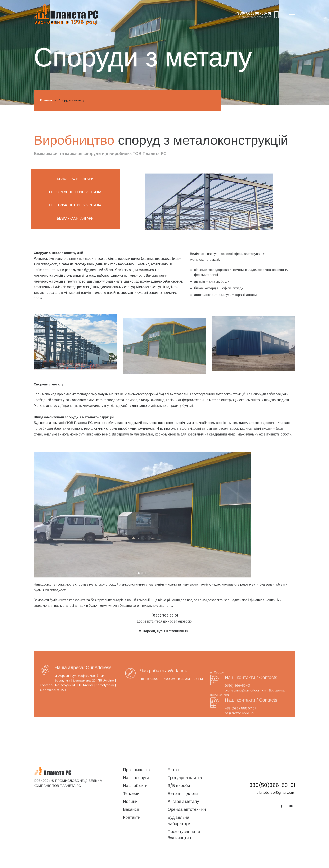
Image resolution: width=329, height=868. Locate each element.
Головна (46, 100)
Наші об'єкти (135, 833)
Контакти (132, 864)
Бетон (173, 817)
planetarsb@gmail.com (255, 17)
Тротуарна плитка (185, 825)
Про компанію (136, 817)
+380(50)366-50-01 (253, 13)
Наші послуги (136, 825)
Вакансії (131, 856)
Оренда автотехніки (187, 856)
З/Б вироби (179, 833)
